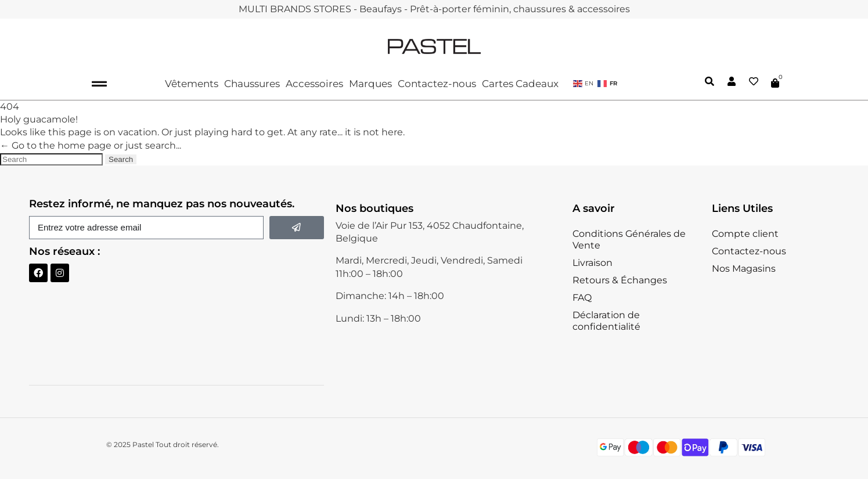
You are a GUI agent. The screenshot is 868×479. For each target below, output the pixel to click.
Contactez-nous (437, 84)
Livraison (593, 263)
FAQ (582, 298)
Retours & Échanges (620, 280)
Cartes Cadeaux (520, 84)
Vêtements (192, 84)
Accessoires (314, 84)
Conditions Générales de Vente (629, 239)
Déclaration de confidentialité (606, 321)
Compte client (745, 234)
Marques (370, 84)
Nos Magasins (744, 269)
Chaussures (252, 84)
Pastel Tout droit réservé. (176, 444)
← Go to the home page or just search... (91, 145)
